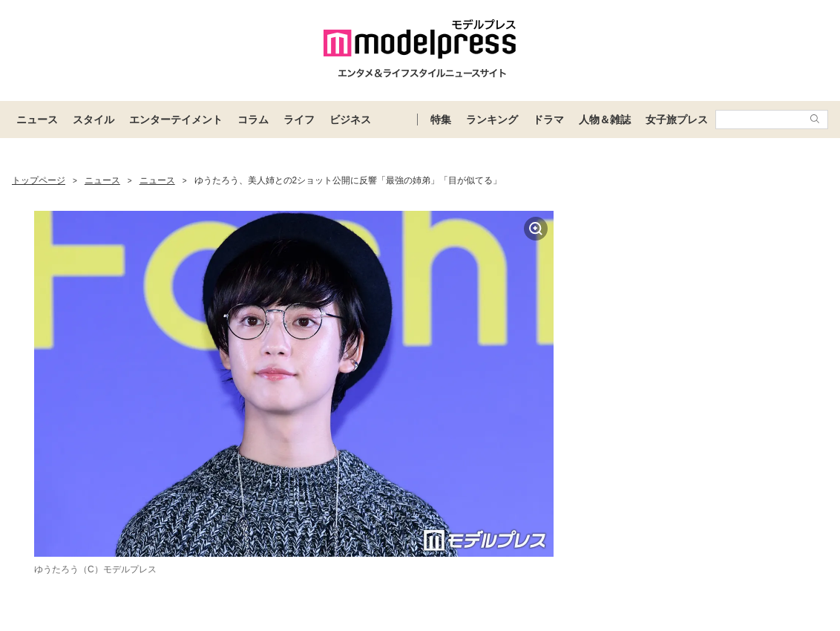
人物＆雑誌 (605, 120)
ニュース (37, 120)
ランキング (492, 120)
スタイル (93, 120)
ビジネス (350, 120)
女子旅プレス (677, 120)
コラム (253, 120)
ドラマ (548, 120)
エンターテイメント (176, 120)
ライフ (299, 120)
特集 (441, 120)
